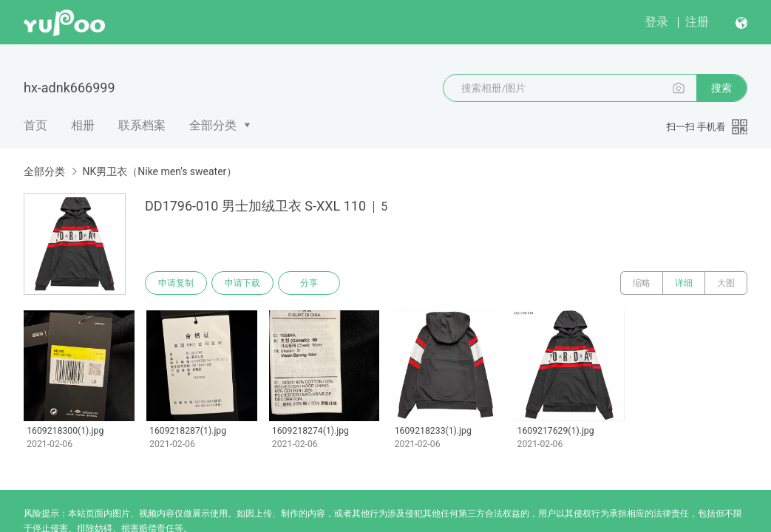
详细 (684, 283)
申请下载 (242, 283)
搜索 (721, 88)
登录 (656, 22)
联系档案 (142, 125)
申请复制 (176, 283)
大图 (726, 283)
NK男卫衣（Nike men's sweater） (159, 171)
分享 (309, 283)
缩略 (642, 283)
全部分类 (213, 125)
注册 (697, 22)
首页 (35, 125)
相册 (83, 125)
